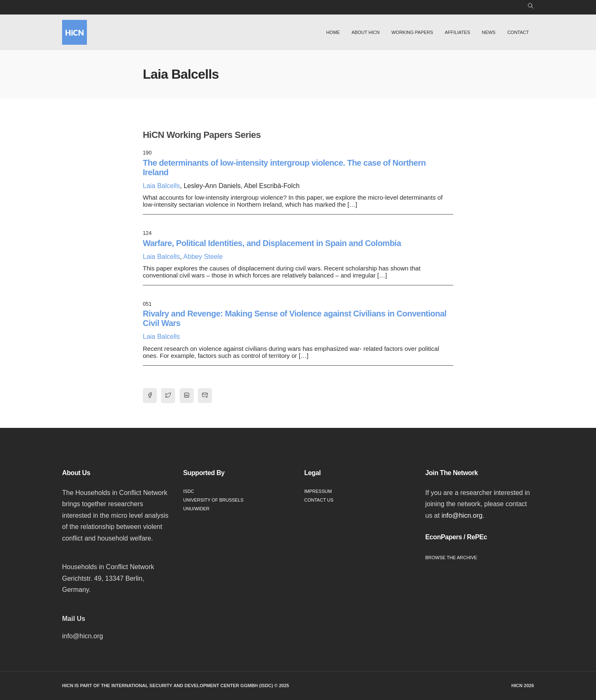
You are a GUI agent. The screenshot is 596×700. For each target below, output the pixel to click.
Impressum (318, 491)
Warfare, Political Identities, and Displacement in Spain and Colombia (272, 243)
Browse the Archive (451, 558)
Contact (518, 32)
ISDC (189, 491)
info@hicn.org (462, 515)
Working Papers (412, 32)
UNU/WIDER (197, 509)
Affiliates (458, 32)
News (489, 32)
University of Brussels (214, 500)
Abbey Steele (203, 257)
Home (333, 32)
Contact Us (319, 500)
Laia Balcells (161, 186)
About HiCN (366, 32)
